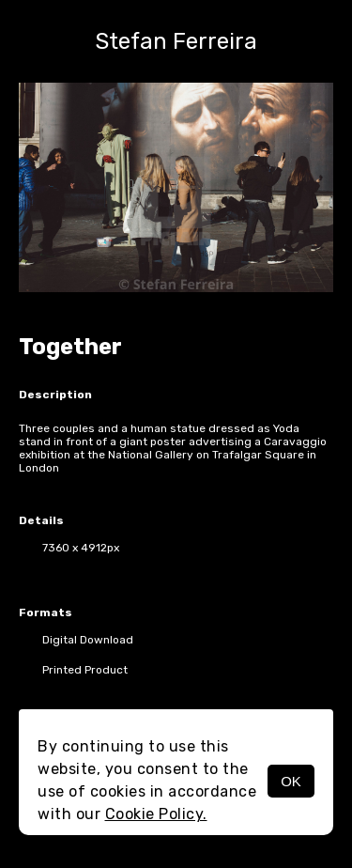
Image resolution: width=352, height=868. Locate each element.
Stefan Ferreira (176, 41)
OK (291, 781)
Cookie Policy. (156, 814)
